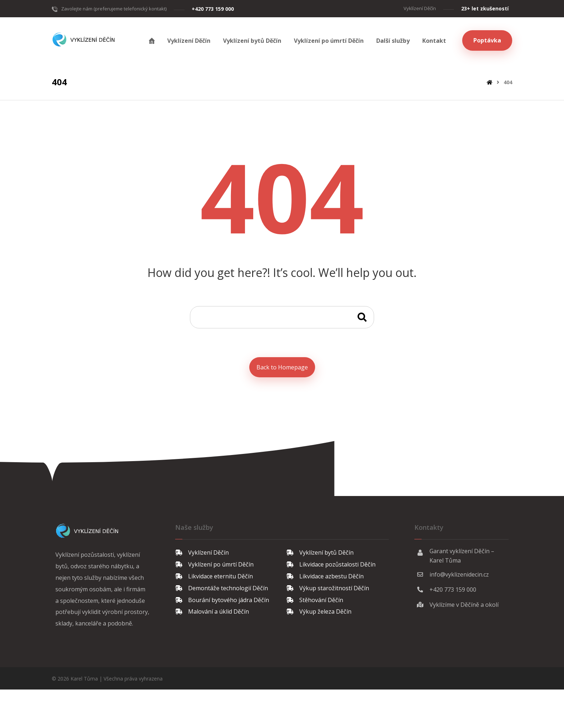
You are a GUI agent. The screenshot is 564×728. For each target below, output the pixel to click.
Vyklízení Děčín (202, 552)
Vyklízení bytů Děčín (320, 552)
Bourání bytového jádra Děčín (222, 598)
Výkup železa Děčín (319, 610)
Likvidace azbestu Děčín (325, 575)
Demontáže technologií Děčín (222, 587)
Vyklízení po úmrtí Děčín (214, 564)
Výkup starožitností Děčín (328, 587)
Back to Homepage (282, 367)
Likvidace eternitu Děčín (214, 575)
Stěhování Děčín (315, 598)
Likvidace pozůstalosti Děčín (331, 564)
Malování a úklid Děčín (212, 610)
